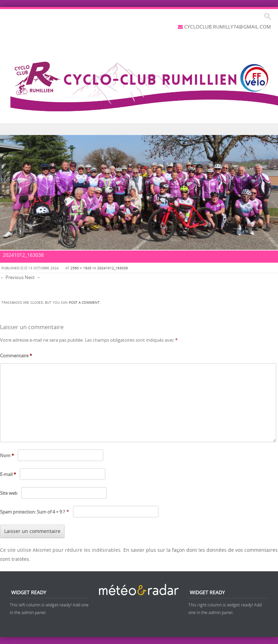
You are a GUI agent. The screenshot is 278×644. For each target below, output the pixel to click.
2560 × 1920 (81, 268)
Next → (32, 277)
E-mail (8, 474)
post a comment (84, 303)
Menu (139, 129)
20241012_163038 (113, 268)
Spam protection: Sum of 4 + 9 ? (32, 512)
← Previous (12, 277)
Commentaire (16, 356)
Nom (7, 455)
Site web (9, 493)
